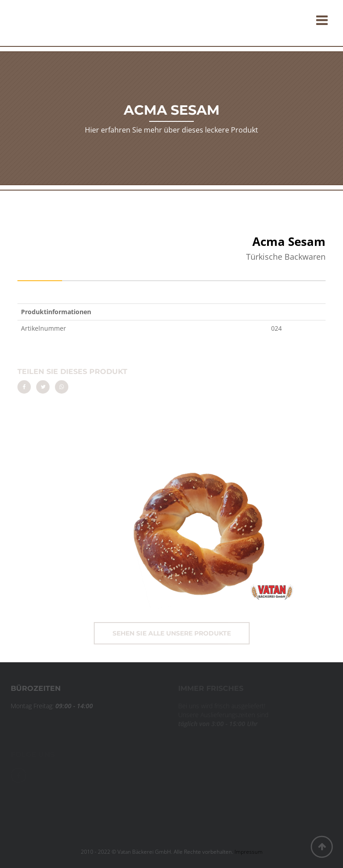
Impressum (249, 852)
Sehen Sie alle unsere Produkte (172, 633)
